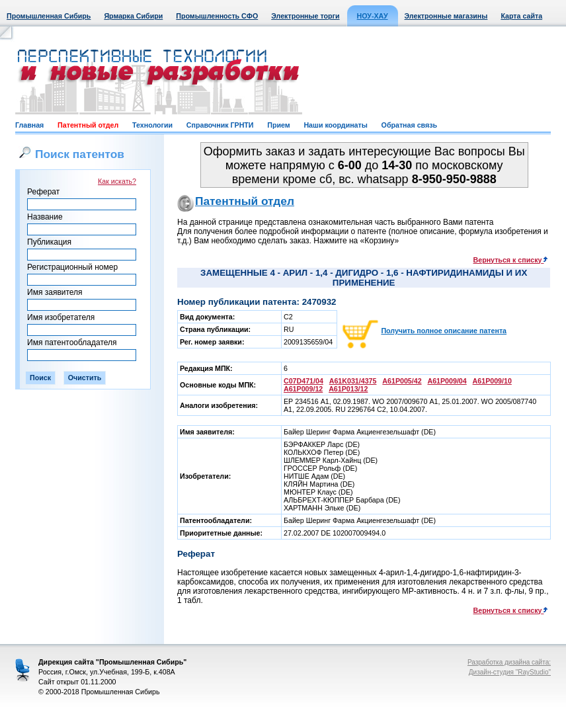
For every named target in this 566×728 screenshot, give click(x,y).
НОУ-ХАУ (373, 16)
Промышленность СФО (217, 16)
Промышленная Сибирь (49, 16)
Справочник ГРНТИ (220, 125)
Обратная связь (409, 125)
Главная (29, 125)
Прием (278, 125)
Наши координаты (335, 125)
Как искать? (117, 181)
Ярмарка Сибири (133, 16)
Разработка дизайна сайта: (509, 662)
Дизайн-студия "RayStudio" (510, 672)
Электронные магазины (446, 16)
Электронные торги (305, 16)
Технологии (152, 125)
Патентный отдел (88, 125)
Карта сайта (521, 16)
